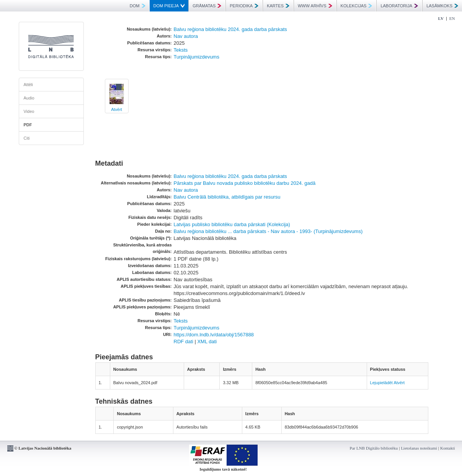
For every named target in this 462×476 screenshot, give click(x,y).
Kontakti (448, 448)
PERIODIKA (244, 6)
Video (29, 111)
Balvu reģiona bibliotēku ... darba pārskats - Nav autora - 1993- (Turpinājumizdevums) (268, 231)
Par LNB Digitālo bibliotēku (374, 448)
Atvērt (117, 109)
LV (441, 18)
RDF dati (184, 342)
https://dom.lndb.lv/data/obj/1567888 (214, 335)
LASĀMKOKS (442, 6)
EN (452, 18)
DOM (138, 6)
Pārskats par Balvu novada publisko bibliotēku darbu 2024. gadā (245, 183)
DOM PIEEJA (169, 6)
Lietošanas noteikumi (419, 448)
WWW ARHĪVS (315, 6)
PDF (28, 125)
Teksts (181, 50)
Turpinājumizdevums (197, 57)
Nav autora (186, 36)
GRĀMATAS (207, 6)
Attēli (28, 85)
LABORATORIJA (399, 6)
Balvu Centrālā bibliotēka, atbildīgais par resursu (227, 197)
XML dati (207, 342)
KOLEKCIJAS (357, 6)
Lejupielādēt (381, 383)
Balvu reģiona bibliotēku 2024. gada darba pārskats (230, 29)
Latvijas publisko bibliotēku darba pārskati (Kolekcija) (232, 224)
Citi (27, 138)
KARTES (278, 6)
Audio (29, 98)
